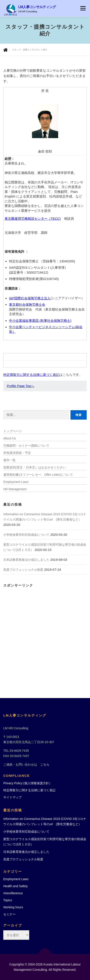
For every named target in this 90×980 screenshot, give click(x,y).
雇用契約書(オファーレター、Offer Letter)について (38, 475)
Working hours (13, 907)
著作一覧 (9, 460)
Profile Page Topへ (21, 386)
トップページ (13, 431)
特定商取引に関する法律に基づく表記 (31, 375)
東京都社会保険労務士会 (27, 304)
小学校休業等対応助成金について (26, 535)
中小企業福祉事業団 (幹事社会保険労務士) (40, 321)
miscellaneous (13, 893)
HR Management (15, 489)
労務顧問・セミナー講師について (26, 446)
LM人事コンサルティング (37, 7)
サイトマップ (13, 797)
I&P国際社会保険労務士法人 (30, 298)
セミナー (9, 914)
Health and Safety (15, 886)
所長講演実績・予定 (17, 453)
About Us (10, 438)
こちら (45, 764)
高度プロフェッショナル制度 (23, 570)
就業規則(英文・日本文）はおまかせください (35, 467)
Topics (8, 900)
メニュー (83, 8)
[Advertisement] (45, 635)
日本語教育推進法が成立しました (26, 560)
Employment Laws (16, 482)
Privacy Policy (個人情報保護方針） (28, 783)
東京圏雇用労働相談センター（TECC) (33, 218)
